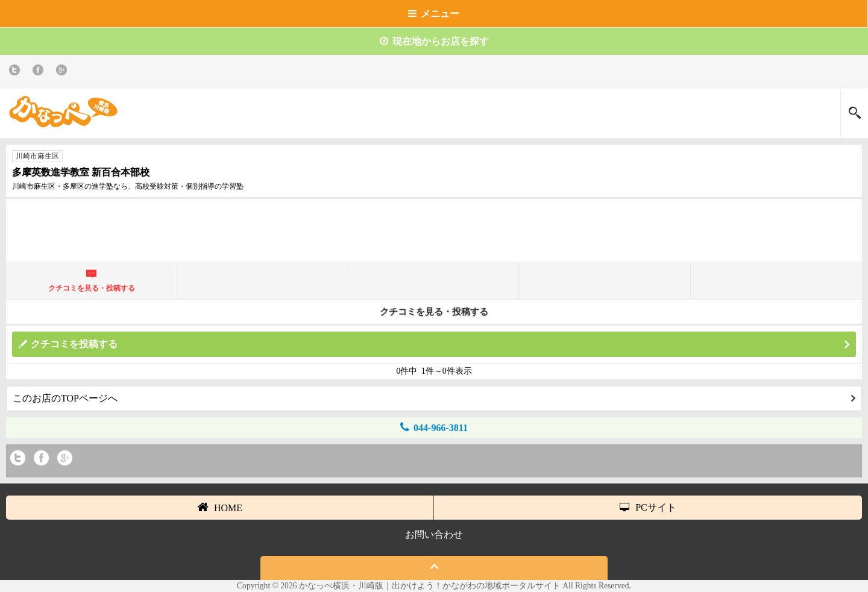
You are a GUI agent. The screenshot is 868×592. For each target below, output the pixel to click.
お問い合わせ (434, 534)
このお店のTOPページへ (434, 398)
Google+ (64, 72)
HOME (220, 507)
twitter (17, 72)
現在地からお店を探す (434, 41)
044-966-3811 (434, 427)
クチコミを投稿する (440, 345)
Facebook (40, 72)
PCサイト (648, 507)
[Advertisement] (434, 235)
